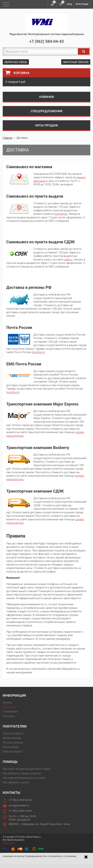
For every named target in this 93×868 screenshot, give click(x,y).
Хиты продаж (46, 125)
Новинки (47, 97)
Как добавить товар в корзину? (22, 773)
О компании (10, 712)
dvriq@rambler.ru (19, 806)
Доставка (9, 707)
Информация (14, 695)
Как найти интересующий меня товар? (27, 769)
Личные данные (13, 742)
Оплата (7, 703)
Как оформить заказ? (16, 782)
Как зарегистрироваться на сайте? (24, 778)
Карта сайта (9, 843)
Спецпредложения (46, 111)
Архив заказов (12, 738)
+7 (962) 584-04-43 (46, 41)
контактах (61, 214)
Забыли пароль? (13, 752)
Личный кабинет (13, 733)
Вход (69, 4)
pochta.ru (38, 352)
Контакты (9, 716)
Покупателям (15, 726)
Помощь (10, 762)
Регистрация (82, 4)
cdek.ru (68, 260)
